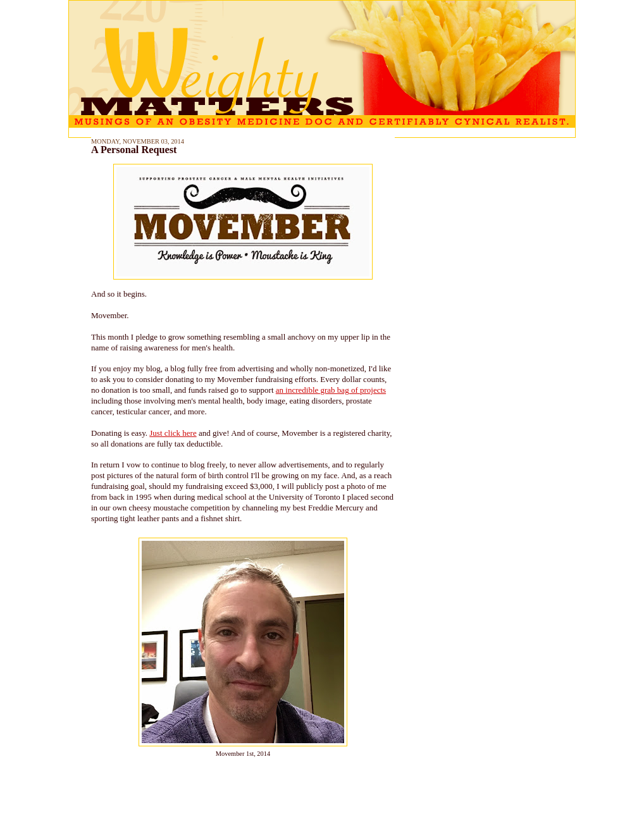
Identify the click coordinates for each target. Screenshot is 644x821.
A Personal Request (134, 150)
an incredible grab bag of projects (331, 390)
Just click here (173, 433)
